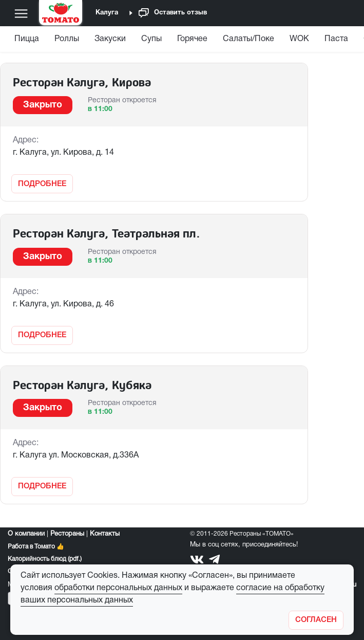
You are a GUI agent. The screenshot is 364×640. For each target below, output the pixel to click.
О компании (26, 534)
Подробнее (42, 184)
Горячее (192, 39)
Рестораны (67, 534)
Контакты (105, 534)
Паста (336, 39)
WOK (299, 39)
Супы (151, 39)
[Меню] (21, 13)
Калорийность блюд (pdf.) (45, 559)
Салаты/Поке (248, 39)
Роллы (67, 39)
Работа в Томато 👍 (36, 547)
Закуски (110, 39)
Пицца (27, 39)
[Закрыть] (316, 620)
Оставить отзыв (173, 13)
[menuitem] (28, 41)
